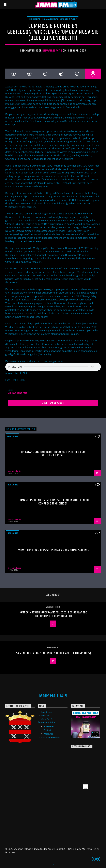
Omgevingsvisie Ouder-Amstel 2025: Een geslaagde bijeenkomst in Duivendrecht (54, 614)
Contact (47, 730)
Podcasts (46, 716)
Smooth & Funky (69, 19)
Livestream (47, 712)
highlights (34, 19)
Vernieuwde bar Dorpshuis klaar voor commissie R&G (54, 550)
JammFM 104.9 (53, 696)
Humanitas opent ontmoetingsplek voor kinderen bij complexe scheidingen (54, 502)
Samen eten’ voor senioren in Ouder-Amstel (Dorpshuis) (54, 653)
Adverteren (49, 726)
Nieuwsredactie (52, 51)
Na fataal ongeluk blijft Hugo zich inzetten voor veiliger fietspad (54, 454)
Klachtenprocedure (51, 738)
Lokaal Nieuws (50, 19)
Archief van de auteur (53, 403)
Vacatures (48, 734)
